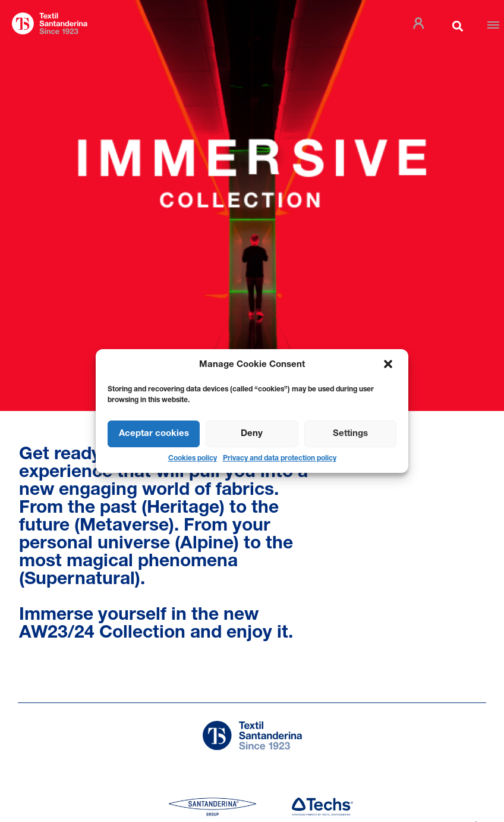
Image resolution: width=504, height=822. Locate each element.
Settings (350, 434)
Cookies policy (193, 459)
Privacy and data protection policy (280, 459)
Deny (252, 434)
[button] (389, 365)
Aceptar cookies (154, 434)
